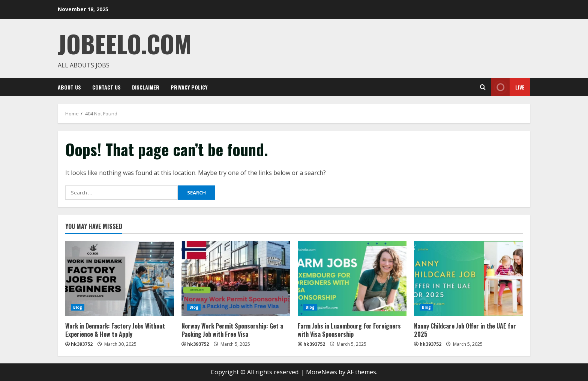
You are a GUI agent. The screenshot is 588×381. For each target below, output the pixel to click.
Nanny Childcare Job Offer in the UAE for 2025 (465, 330)
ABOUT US (69, 87)
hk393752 (82, 344)
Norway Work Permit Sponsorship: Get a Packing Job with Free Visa (232, 330)
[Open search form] (483, 87)
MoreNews (322, 372)
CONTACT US (106, 87)
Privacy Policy (189, 87)
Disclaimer (146, 87)
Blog (78, 307)
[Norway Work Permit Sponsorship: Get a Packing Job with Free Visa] (236, 279)
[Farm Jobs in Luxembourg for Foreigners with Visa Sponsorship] (352, 279)
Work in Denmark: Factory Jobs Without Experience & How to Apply (115, 330)
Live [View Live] (508, 87)
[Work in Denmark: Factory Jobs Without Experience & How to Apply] (120, 279)
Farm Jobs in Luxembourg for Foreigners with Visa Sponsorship (349, 330)
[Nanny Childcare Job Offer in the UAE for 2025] (468, 279)
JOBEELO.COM (124, 43)
